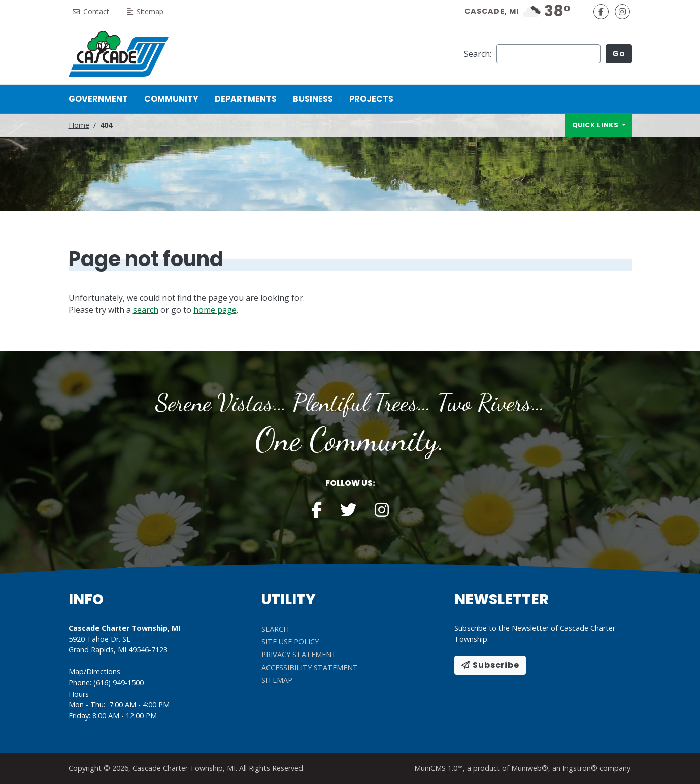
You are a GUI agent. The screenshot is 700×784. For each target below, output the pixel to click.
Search (275, 629)
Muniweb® (530, 768)
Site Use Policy (290, 642)
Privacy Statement (299, 654)
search (146, 310)
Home (79, 125)
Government (98, 99)
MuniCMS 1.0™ (439, 768)
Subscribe (490, 665)
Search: (478, 54)
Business (313, 99)
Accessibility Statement (310, 667)
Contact (92, 11)
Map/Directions (94, 672)
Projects (371, 99)
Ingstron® (580, 768)
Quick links (596, 125)
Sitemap (149, 11)
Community (171, 99)
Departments (246, 99)
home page (215, 310)
